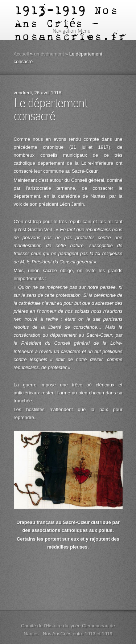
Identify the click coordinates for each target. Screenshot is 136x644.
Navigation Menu (67, 31)
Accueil (21, 54)
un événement (49, 54)
